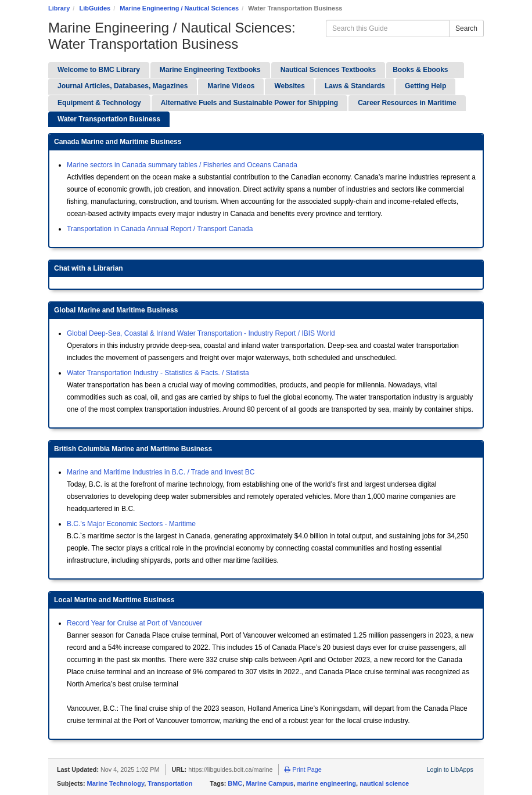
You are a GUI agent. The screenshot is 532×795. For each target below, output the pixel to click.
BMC (235, 783)
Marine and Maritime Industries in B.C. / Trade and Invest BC (161, 472)
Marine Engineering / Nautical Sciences (179, 8)
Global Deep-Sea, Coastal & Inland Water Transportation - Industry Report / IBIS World (201, 333)
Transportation (170, 783)
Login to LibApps (450, 769)
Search (466, 28)
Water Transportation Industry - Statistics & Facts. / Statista (158, 373)
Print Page (303, 769)
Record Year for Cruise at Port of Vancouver (134, 623)
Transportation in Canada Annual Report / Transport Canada (160, 229)
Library (59, 8)
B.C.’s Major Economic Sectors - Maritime (131, 524)
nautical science (384, 783)
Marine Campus (270, 783)
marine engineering (327, 783)
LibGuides (95, 8)
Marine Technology (116, 783)
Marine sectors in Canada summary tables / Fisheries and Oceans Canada (182, 165)
